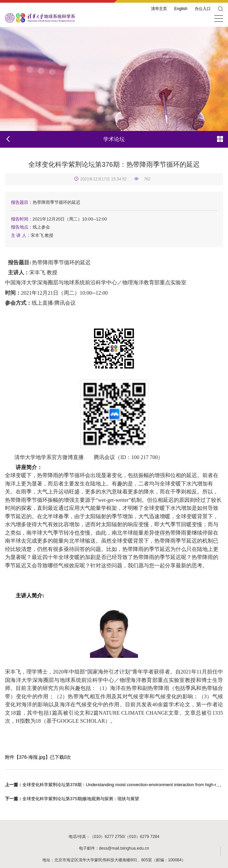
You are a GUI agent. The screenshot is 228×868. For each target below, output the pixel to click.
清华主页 (159, 9)
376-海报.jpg (32, 757)
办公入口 (203, 9)
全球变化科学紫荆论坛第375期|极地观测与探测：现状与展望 (72, 799)
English (181, 9)
